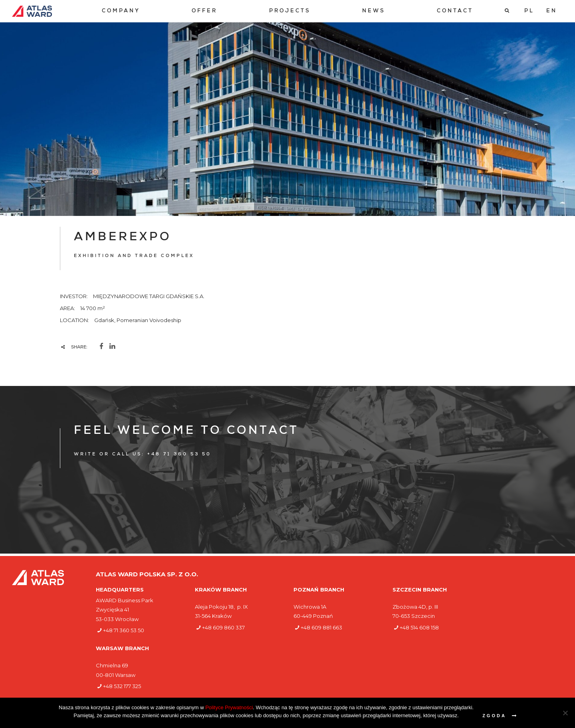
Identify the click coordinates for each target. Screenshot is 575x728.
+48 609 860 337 (223, 627)
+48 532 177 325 (122, 686)
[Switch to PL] (529, 11)
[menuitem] (121, 11)
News (374, 11)
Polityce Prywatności (229, 707)
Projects (290, 11)
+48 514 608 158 (419, 627)
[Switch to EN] (552, 11)
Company (121, 11)
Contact (455, 11)
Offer (204, 11)
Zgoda (494, 716)
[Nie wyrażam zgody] (565, 713)
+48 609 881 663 (321, 627)
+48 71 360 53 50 (124, 630)
